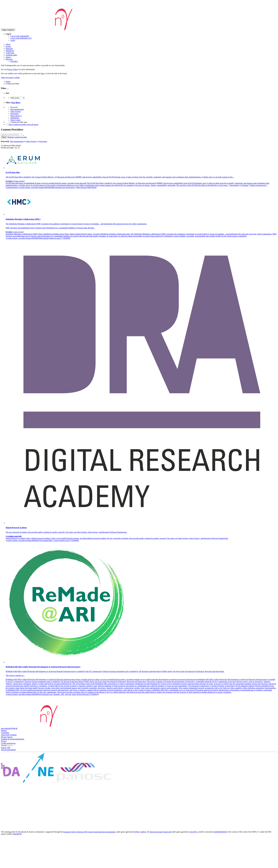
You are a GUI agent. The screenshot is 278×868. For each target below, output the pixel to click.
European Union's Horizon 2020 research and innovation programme (89, 832)
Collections (10, 53)
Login (13, 40)
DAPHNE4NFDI (220, 832)
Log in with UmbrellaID (20, 36)
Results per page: (8, 148)
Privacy (4, 741)
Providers (14, 61)
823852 (143, 832)
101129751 (193, 832)
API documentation (8, 750)
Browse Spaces (7, 737)
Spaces (8, 57)
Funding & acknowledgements (13, 739)
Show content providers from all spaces (22, 124)
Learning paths (11, 55)
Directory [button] (9, 59)
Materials (9, 49)
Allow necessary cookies (10, 77)
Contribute (5, 733)
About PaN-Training (9, 735)
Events (8, 46)
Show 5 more (15, 120)
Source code (6, 748)
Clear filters (16, 103)
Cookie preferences (8, 743)
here (43, 73)
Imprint (4, 730)
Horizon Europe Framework (160, 832)
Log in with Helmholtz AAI (21, 38)
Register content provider (17, 137)
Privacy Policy (13, 69)
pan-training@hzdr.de (9, 728)
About (8, 44)
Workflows (10, 51)
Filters (4, 137)
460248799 (17, 834)
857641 (137, 832)
